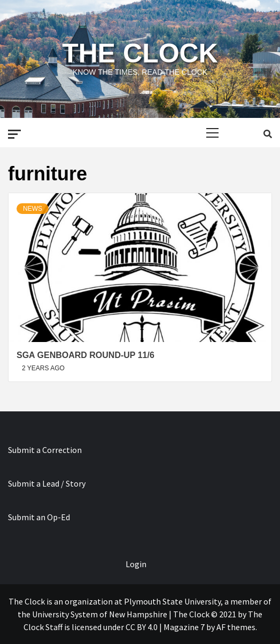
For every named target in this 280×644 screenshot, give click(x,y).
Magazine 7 (184, 627)
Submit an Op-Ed (39, 517)
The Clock (140, 53)
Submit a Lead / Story (47, 483)
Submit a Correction (45, 450)
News (33, 209)
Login (136, 564)
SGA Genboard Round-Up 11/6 (85, 355)
